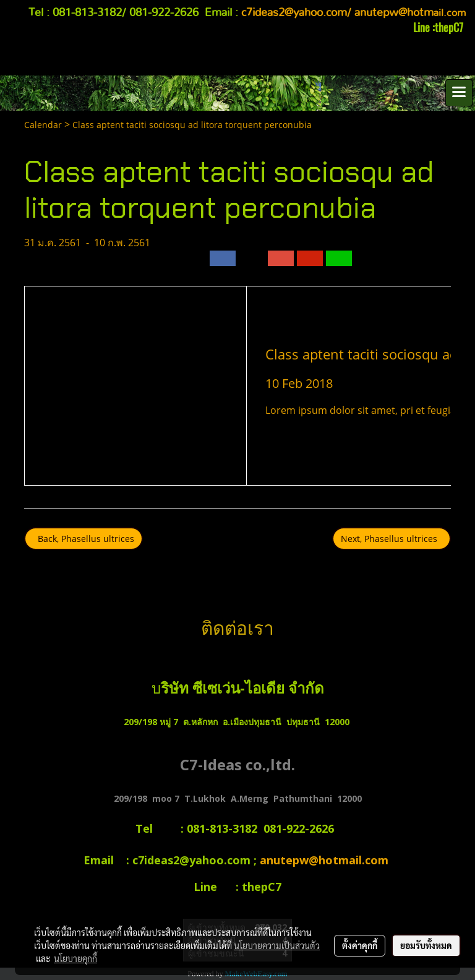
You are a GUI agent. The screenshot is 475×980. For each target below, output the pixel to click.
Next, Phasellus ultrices (392, 539)
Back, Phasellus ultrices (83, 539)
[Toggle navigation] (459, 93)
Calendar (43, 125)
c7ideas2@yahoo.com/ (296, 13)
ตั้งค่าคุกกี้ (360, 945)
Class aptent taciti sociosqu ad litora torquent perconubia (192, 125)
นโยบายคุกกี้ (75, 958)
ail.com (410, 13)
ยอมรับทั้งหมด (426, 945)
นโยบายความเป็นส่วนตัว (277, 945)
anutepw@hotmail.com (326, 860)
